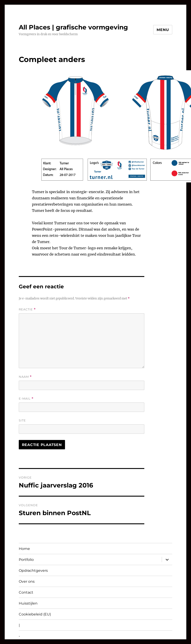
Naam (25, 377)
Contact (26, 592)
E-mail (26, 399)
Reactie (27, 309)
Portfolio (26, 560)
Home (24, 549)
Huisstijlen (28, 603)
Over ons (27, 581)
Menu (163, 30)
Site (22, 420)
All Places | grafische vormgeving (73, 27)
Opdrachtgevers (33, 571)
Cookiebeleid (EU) (35, 614)
